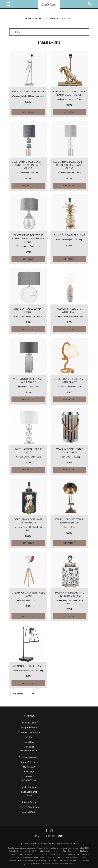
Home (28, 19)
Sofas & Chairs (29, 723)
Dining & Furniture (29, 728)
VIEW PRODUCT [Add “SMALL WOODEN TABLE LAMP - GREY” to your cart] (69, 470)
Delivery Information (29, 757)
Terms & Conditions (29, 807)
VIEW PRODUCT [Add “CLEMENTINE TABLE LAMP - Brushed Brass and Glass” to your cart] (28, 186)
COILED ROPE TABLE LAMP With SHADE (69, 381)
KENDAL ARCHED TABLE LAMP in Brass (69, 521)
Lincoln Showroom (29, 787)
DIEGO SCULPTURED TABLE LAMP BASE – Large (69, 93)
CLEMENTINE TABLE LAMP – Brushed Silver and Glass (69, 165)
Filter (18, 32)
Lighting (40, 19)
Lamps (52, 19)
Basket (29, 777)
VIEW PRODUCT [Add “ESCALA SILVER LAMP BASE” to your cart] (28, 112)
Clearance (29, 747)
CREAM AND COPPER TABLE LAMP (28, 594)
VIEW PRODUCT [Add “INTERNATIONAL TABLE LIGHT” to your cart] (28, 470)
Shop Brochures (29, 792)
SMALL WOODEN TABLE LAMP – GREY (69, 451)
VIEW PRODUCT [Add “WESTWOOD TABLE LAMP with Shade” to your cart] (28, 399)
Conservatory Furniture (29, 732)
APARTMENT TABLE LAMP (28, 666)
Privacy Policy (29, 802)
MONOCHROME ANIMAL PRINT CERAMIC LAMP (69, 594)
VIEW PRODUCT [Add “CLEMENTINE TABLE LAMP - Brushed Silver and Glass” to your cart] (69, 186)
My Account (29, 767)
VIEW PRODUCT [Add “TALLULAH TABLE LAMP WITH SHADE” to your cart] (69, 329)
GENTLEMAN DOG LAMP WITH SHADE (28, 521)
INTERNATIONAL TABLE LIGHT (28, 451)
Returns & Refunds (29, 762)
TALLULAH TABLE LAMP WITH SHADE (69, 310)
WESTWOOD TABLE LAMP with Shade (28, 381)
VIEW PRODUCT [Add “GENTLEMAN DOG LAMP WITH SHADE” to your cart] (28, 543)
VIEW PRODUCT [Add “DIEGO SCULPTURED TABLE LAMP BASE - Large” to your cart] (69, 112)
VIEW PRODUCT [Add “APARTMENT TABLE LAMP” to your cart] (28, 683)
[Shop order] (22, 694)
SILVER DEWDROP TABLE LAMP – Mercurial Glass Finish (28, 239)
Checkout (29, 772)
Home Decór (29, 742)
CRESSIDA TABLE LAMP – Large (28, 310)
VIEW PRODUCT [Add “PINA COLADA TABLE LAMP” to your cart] (69, 259)
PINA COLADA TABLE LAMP (69, 235)
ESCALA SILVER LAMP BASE (28, 92)
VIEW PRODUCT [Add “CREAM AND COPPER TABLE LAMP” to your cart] (28, 616)
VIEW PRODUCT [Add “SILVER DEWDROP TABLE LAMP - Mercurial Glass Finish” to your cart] (28, 259)
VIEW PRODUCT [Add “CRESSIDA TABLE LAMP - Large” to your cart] (28, 329)
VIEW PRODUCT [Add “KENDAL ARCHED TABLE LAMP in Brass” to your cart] (69, 543)
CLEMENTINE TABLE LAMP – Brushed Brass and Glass (28, 165)
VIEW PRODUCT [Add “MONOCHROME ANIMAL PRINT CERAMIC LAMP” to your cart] (69, 616)
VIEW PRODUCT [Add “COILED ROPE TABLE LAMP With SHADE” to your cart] (69, 399)
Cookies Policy (29, 812)
